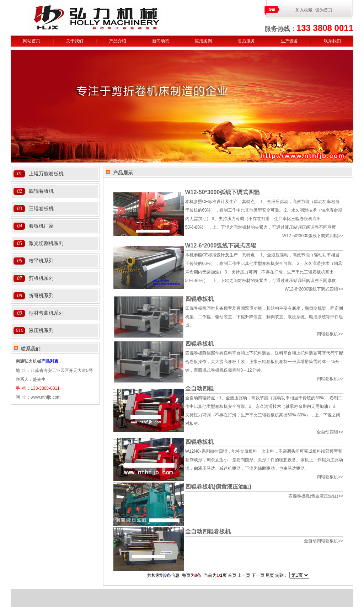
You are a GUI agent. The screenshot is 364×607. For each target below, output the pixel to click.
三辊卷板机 (41, 208)
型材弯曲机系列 (46, 313)
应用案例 (203, 41)
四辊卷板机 (41, 191)
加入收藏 (304, 10)
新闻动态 (161, 41)
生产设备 (289, 41)
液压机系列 (41, 330)
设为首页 (324, 10)
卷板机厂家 (41, 226)
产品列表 (50, 361)
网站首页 (32, 41)
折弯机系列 (41, 295)
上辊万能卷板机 (46, 174)
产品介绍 (118, 41)
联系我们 (332, 41)
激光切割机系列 (46, 243)
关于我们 (75, 41)
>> (313, 236)
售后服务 (246, 41)
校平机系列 (41, 261)
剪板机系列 (41, 278)
